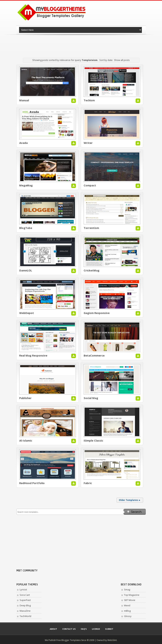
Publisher (25, 398)
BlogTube (26, 228)
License (96, 629)
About (53, 629)
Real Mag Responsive (33, 355)
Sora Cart (25, 595)
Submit (109, 629)
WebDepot (27, 313)
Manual (24, 100)
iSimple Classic (93, 440)
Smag (127, 589)
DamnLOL (26, 270)
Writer (88, 143)
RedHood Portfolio (32, 483)
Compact (90, 185)
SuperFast (25, 600)
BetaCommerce (94, 355)
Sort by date (106, 60)
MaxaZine (25, 611)
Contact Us (69, 629)
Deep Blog (25, 605)
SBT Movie (130, 600)
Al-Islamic (26, 440)
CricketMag (92, 270)
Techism (89, 100)
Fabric (88, 483)
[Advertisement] (81, 44)
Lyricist (23, 589)
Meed (127, 605)
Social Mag (91, 398)
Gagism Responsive (97, 313)
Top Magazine (132, 595)
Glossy (128, 616)
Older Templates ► (130, 500)
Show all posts (122, 60)
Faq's (84, 629)
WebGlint (112, 640)
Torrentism (91, 228)
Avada (23, 143)
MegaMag (26, 185)
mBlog (127, 611)
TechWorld (25, 616)
